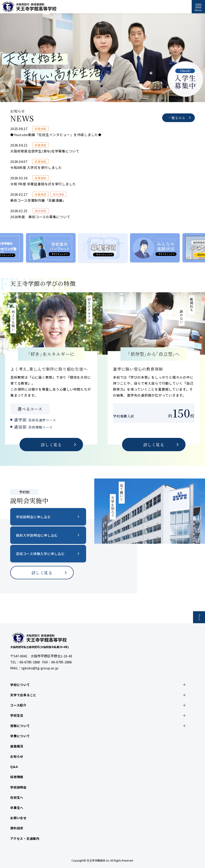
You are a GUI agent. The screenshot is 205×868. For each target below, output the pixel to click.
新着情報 (40, 129)
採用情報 (17, 777)
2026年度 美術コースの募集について (40, 217)
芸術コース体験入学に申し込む (40, 554)
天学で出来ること (23, 695)
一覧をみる (177, 118)
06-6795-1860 (30, 662)
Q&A (14, 767)
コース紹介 (18, 705)
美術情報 (58, 194)
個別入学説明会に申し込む (37, 535)
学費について (20, 736)
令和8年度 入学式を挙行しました (36, 167)
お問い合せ (18, 818)
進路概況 (17, 746)
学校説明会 (18, 787)
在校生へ (17, 797)
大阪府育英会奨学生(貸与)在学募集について (45, 151)
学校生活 (17, 715)
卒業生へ (17, 808)
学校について (20, 685)
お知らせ (17, 756)
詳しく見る (51, 445)
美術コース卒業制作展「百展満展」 (38, 200)
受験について (20, 726)
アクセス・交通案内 (25, 838)
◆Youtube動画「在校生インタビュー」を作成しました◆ (56, 135)
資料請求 (17, 828)
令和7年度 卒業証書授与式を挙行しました (43, 184)
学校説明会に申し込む (34, 517)
